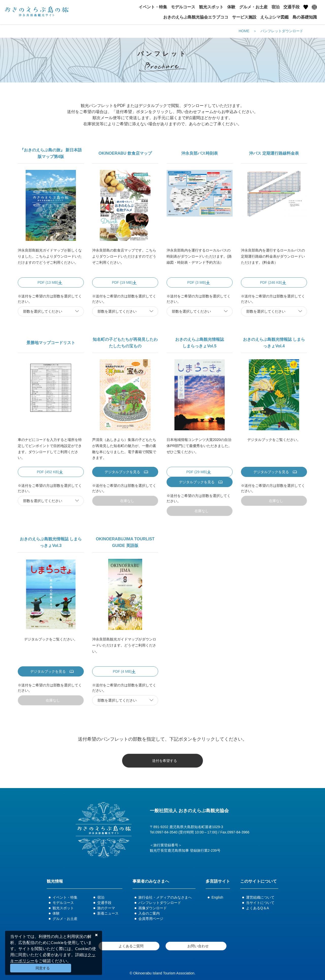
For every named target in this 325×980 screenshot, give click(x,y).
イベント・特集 (65, 897)
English (217, 897)
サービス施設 (244, 17)
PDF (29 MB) (197, 472)
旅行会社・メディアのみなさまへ (165, 897)
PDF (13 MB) (48, 282)
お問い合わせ (198, 946)
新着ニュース (108, 913)
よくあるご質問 (131, 946)
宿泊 (101, 897)
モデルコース (63, 903)
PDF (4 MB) (122, 671)
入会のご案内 (149, 913)
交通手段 (104, 903)
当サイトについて (260, 903)
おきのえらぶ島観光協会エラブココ (196, 17)
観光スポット (63, 908)
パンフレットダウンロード (282, 31)
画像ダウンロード (153, 908)
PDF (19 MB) (122, 282)
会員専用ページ (151, 919)
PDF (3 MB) (197, 282)
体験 (56, 913)
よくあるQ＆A (257, 908)
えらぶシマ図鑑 (274, 17)
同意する (43, 968)
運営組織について (260, 897)
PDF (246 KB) (271, 282)
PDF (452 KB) (48, 472)
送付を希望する (165, 761)
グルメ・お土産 (65, 919)
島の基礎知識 (305, 17)
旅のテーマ (106, 908)
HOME (244, 31)
